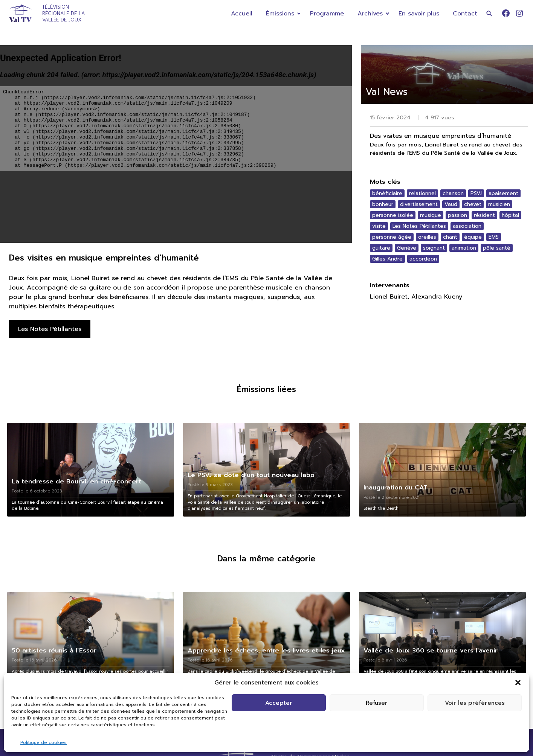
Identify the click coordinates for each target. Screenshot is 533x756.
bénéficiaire (387, 193)
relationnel (422, 193)
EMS (494, 237)
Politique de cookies (44, 742)
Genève (407, 248)
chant (450, 237)
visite (379, 226)
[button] (518, 683)
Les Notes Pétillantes (419, 226)
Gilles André (387, 259)
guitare (381, 248)
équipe (473, 237)
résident (484, 215)
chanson (453, 193)
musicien (499, 204)
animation (464, 248)
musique (431, 215)
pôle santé (497, 248)
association (467, 226)
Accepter (279, 703)
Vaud (451, 204)
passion (457, 215)
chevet (473, 204)
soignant (434, 248)
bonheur (383, 204)
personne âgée (392, 237)
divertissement (419, 204)
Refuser (377, 703)
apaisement (503, 193)
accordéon (423, 259)
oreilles (427, 237)
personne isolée (393, 215)
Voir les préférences (475, 703)
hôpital (510, 215)
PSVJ (476, 193)
